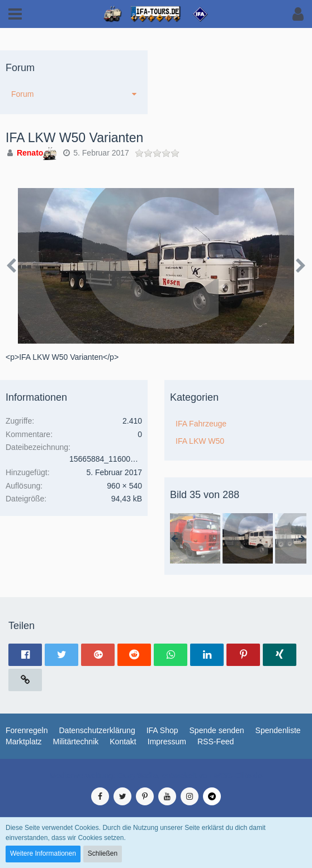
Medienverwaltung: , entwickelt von (156, 776)
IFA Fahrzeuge (201, 424)
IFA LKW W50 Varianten (74, 138)
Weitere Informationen (43, 853)
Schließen (103, 853)
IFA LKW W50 (200, 441)
